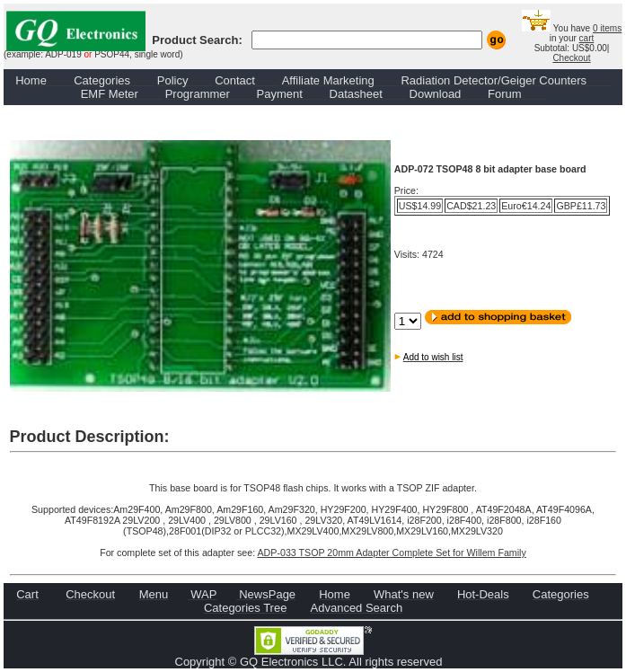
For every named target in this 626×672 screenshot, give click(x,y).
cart (587, 38)
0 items (607, 28)
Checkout (571, 58)
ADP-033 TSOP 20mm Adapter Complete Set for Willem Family (392, 553)
